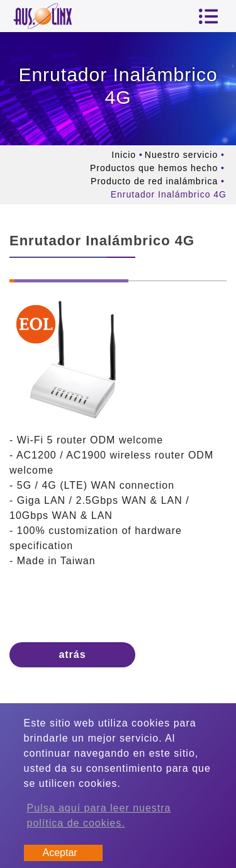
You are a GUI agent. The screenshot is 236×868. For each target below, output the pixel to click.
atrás (72, 654)
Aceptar (60, 853)
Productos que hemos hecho (154, 168)
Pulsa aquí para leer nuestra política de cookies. (99, 815)
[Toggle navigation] (208, 16)
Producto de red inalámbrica (154, 181)
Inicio (124, 155)
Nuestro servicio (181, 155)
